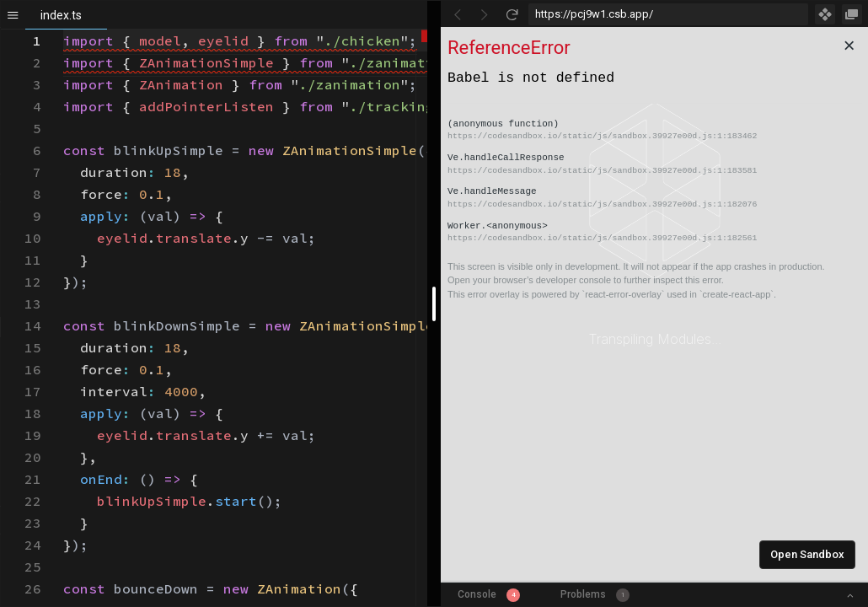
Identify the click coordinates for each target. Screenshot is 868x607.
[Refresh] (512, 14)
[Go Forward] (485, 14)
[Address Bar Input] (668, 14)
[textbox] (64, 30)
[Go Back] (458, 14)
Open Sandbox (807, 554)
